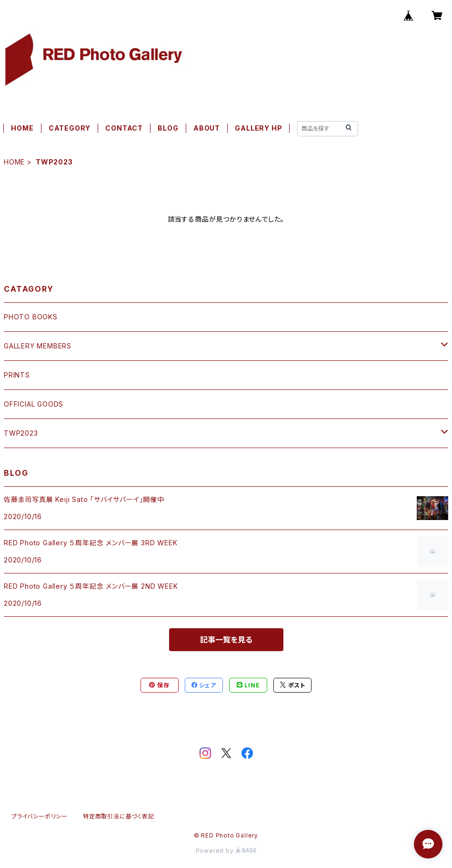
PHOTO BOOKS (31, 317)
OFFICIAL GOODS (34, 404)
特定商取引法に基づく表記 (119, 816)
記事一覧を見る (226, 640)
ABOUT (207, 128)
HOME (22, 128)
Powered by (226, 851)
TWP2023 (21, 433)
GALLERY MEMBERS (38, 346)
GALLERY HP (258, 128)
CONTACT (124, 128)
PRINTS (17, 375)
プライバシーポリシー (40, 816)
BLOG (168, 128)
